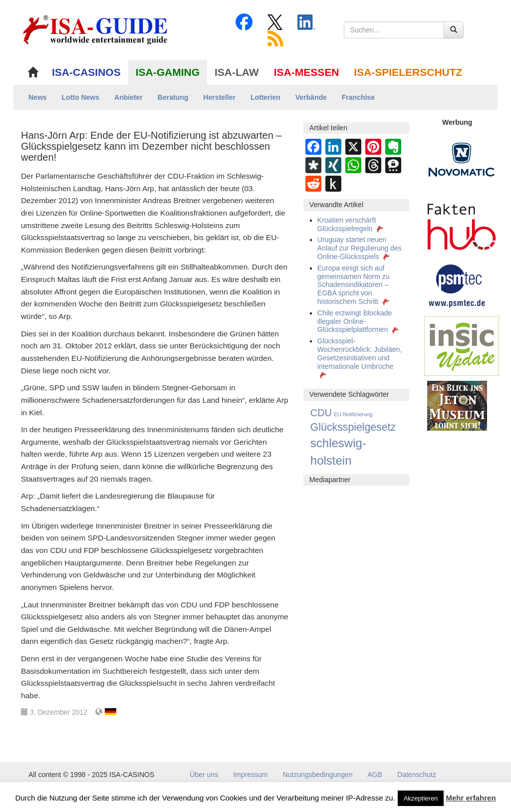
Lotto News (81, 97)
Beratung (173, 97)
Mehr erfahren (471, 798)
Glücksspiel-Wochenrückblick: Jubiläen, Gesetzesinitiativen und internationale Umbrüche (360, 358)
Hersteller (219, 97)
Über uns (204, 775)
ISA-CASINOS (86, 72)
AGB (375, 775)
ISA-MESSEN (307, 72)
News (38, 97)
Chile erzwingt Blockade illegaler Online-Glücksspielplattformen (359, 321)
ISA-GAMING (168, 72)
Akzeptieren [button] (421, 798)
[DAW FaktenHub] (462, 224)
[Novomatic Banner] (462, 159)
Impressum (250, 775)
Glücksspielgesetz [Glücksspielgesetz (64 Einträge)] (353, 427)
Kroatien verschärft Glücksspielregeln (351, 224)
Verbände (311, 97)
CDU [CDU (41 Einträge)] (321, 413)
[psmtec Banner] (457, 284)
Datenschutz (417, 775)
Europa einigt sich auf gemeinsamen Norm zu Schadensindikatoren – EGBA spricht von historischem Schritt (354, 285)
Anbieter (128, 97)
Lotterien (265, 97)
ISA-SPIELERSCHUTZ (408, 72)
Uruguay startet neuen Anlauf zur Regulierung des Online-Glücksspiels (360, 248)
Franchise (358, 97)
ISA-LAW (237, 72)
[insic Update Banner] (462, 345)
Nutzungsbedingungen (317, 775)
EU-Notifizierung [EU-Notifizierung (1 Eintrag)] (353, 414)
